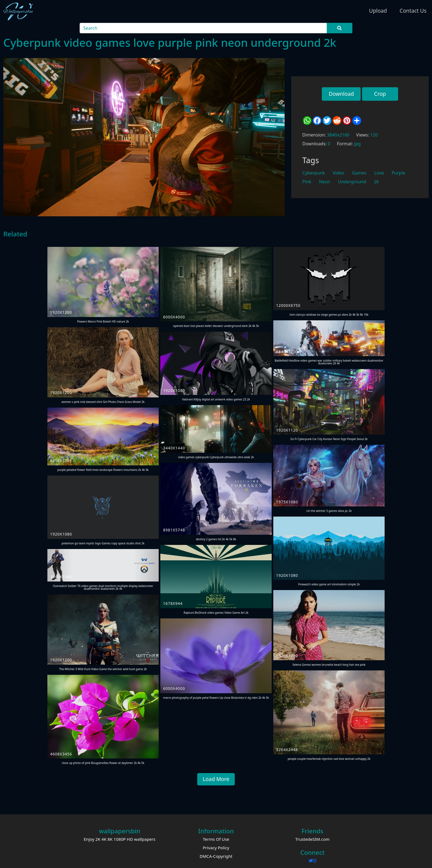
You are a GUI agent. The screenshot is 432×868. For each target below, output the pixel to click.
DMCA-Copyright (216, 856)
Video (338, 173)
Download (341, 94)
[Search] (203, 28)
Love (379, 173)
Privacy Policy (216, 848)
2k (376, 182)
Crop (380, 94)
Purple (398, 173)
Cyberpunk (314, 173)
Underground (352, 182)
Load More (216, 779)
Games (359, 173)
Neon (325, 182)
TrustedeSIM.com (313, 839)
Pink (307, 182)
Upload (378, 11)
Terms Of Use (216, 839)
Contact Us (413, 11)
